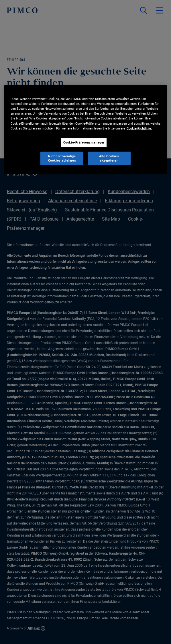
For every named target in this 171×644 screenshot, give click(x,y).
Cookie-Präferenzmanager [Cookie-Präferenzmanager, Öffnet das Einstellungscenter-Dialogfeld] (84, 142)
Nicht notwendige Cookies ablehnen (62, 158)
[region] (85, 130)
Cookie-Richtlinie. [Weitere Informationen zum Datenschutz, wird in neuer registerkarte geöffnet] (139, 128)
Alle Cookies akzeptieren (109, 158)
